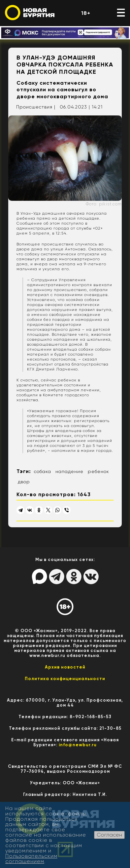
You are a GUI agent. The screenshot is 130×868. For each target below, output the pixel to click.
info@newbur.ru (78, 745)
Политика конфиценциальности (65, 679)
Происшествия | (36, 107)
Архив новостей (65, 667)
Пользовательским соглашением (31, 859)
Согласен (109, 835)
